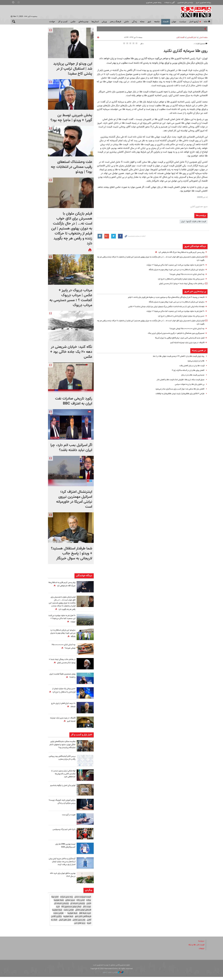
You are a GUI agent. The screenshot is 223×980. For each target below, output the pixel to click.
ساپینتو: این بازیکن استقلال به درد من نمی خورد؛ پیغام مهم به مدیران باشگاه (173, 270)
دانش (126, 22)
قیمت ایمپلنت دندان (83, 900)
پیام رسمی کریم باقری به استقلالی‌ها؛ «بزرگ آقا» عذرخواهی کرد (179, 252)
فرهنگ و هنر (115, 22)
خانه (207, 22)
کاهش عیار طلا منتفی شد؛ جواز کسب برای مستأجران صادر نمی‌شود (178, 389)
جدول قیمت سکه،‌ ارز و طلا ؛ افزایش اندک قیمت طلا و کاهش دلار (178, 380)
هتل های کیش (65, 923)
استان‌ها (95, 22)
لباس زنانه (80, 903)
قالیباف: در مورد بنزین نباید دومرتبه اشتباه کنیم (186, 343)
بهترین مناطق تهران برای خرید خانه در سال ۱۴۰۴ (62, 878)
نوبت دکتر (87, 910)
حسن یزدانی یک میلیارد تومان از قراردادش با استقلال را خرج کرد (179, 279)
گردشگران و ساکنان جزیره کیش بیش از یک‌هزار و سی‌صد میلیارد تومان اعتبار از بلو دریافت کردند (63, 865)
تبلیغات (201, 951)
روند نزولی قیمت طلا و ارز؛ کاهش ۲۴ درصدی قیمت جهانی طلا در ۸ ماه (176, 356)
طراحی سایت (69, 913)
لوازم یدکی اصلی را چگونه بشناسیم (65, 790)
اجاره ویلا (55, 900)
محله (142, 22)
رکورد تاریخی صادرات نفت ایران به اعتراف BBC (74, 401)
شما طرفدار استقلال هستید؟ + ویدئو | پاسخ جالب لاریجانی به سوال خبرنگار (72, 553)
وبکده (88, 903)
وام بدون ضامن (79, 923)
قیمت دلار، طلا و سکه (195, 948)
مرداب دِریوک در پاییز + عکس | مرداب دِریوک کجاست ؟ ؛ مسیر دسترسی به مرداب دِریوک (71, 298)
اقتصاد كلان (181, 37)
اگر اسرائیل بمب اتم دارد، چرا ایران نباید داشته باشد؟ (71, 448)
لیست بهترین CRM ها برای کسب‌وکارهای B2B (64, 849)
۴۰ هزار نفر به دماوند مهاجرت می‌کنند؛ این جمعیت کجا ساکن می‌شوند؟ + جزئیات (172, 265)
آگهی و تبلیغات (170, 3)
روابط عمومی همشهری (154, 3)
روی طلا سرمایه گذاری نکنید (186, 51)
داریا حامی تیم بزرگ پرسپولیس (63, 832)
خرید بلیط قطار (85, 916)
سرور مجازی (70, 903)
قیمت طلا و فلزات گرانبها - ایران (193, 222)
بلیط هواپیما (57, 913)
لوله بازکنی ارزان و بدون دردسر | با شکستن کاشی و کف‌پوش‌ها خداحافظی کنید (62, 777)
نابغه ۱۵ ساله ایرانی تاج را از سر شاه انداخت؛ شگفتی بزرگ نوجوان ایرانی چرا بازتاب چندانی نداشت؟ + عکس (162, 307)
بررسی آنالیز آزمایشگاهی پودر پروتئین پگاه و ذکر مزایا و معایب (63, 761)
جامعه (157, 22)
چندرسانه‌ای (83, 22)
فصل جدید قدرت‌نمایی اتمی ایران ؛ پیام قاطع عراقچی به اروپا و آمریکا (177, 338)
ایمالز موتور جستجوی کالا (71, 910)
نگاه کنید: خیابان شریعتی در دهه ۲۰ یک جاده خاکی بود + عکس (71, 352)
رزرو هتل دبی (80, 926)
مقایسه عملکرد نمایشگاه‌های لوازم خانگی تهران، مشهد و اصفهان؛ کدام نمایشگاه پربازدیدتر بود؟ (62, 748)
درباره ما (201, 944)
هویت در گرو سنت (68, 818)
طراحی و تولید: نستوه (113, 975)
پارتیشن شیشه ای (77, 906)
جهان (174, 22)
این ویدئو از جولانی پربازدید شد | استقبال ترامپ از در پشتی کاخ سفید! (73, 69)
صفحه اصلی (203, 37)
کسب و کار (63, 22)
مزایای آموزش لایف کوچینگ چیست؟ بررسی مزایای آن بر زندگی (62, 805)
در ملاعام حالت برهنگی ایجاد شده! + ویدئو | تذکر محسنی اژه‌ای (179, 284)
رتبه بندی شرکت (66, 900)
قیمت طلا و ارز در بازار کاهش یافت (191, 366)
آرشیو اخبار (194, 22)
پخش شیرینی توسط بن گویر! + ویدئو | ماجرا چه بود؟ (71, 118)
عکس (73, 22)
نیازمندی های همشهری (185, 3)
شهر (149, 22)
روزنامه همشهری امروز (203, 3)
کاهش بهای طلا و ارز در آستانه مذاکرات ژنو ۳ (186, 370)
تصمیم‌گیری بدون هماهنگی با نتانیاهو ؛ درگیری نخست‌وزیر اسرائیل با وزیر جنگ (173, 333)
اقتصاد (166, 22)
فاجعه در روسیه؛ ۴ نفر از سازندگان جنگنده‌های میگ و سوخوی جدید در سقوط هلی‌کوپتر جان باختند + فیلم (162, 297)
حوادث (52, 22)
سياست (183, 22)
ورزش (104, 22)
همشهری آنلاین (195, 12)
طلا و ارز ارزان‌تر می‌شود (195, 361)
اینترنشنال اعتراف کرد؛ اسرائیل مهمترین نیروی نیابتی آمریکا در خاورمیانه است (74, 499)
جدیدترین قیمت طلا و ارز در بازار (192, 375)
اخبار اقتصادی (192, 37)
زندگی (134, 22)
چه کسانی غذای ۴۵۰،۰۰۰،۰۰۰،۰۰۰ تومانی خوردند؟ (185, 274)
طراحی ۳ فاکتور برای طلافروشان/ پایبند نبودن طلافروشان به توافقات (178, 394)
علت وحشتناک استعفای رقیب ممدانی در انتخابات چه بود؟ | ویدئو (72, 167)
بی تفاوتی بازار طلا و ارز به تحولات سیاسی (188, 384)
